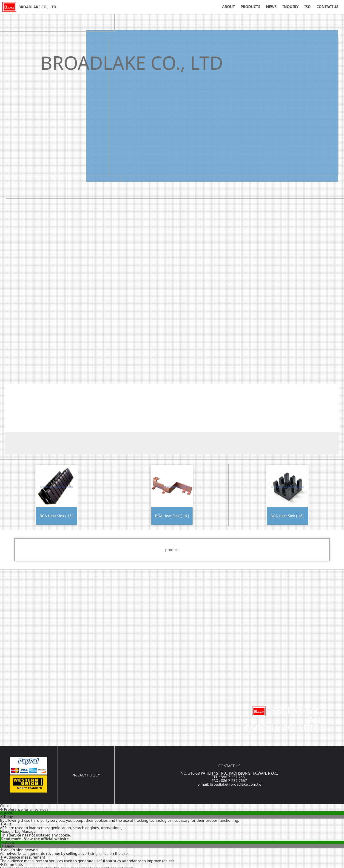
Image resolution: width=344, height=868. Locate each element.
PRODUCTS (250, 7)
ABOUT (228, 7)
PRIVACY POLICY (86, 775)
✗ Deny (6, 817)
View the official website (46, 839)
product (172, 550)
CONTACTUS (327, 7)
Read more (11, 839)
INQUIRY (291, 7)
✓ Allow (7, 813)
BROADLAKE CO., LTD (37, 7)
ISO (307, 7)
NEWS (271, 7)
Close (5, 806)
